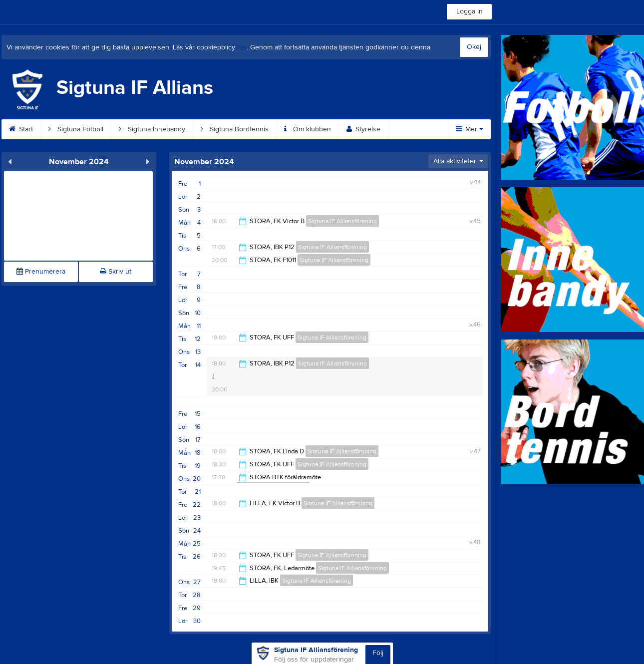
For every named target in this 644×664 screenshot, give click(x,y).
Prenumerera (41, 272)
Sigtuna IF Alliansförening (342, 221)
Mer (470, 129)
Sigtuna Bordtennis (235, 129)
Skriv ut (116, 272)
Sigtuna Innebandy (152, 129)
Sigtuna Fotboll (76, 129)
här (242, 47)
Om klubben (308, 129)
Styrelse (363, 129)
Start (21, 129)
